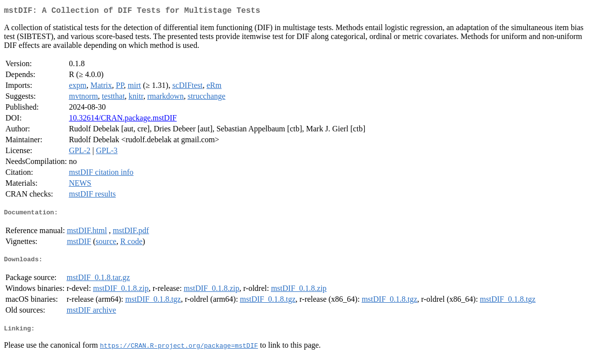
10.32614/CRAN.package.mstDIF (123, 120)
